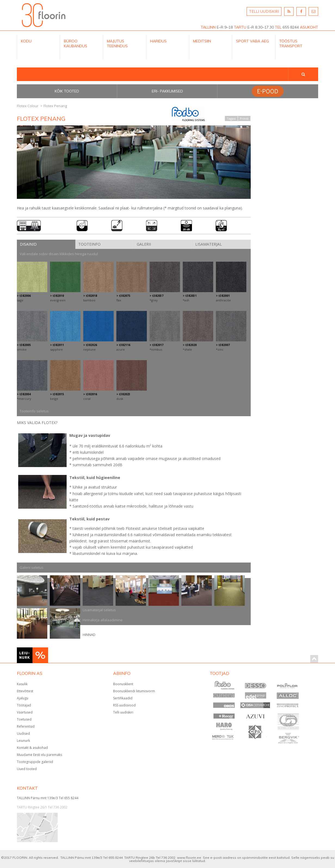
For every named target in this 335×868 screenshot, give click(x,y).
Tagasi (231, 118)
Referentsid (26, 726)
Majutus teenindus (117, 44)
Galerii (144, 244)
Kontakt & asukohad (32, 748)
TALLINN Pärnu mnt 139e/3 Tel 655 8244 (48, 798)
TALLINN (208, 27)
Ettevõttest (25, 691)
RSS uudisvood (124, 705)
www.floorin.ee (189, 858)
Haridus (158, 41)
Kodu (26, 41)
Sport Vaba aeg (252, 41)
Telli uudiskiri (123, 712)
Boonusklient (123, 684)
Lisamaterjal (209, 244)
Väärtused (25, 712)
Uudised (23, 733)
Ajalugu (23, 698)
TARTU (240, 27)
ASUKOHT (309, 27)
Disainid (28, 244)
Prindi (244, 118)
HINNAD (89, 635)
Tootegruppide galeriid (35, 762)
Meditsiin (202, 41)
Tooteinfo (89, 244)
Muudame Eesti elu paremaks (39, 755)
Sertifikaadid (123, 698)
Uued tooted (27, 769)
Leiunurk (23, 741)
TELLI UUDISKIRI (264, 11)
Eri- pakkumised (167, 91)
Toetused (24, 719)
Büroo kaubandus (76, 44)
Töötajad (24, 705)
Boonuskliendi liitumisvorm (134, 691)
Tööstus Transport (291, 44)
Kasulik (22, 684)
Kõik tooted (67, 91)
